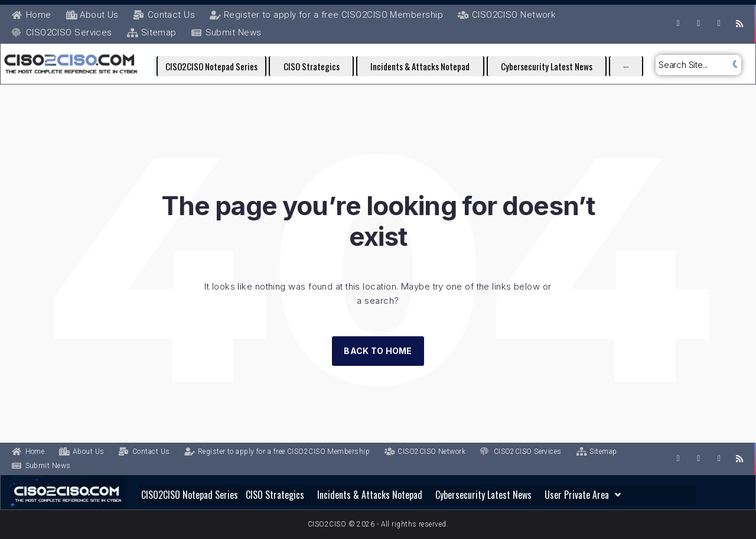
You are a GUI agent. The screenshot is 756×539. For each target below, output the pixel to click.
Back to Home (378, 351)
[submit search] (734, 65)
